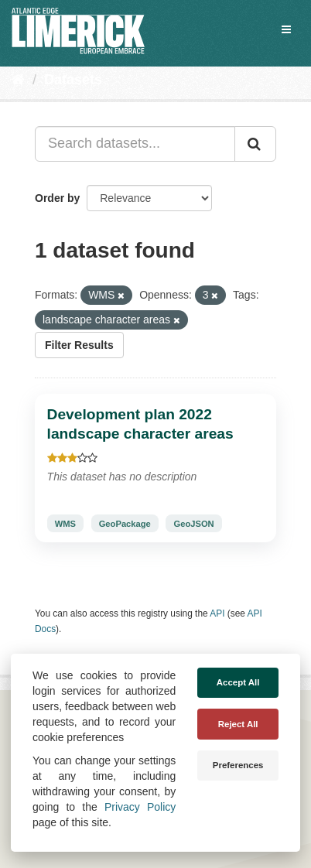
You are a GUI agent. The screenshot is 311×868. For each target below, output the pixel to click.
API (217, 613)
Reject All (238, 724)
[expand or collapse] (286, 29)
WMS (65, 523)
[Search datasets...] (135, 144)
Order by (57, 198)
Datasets (73, 80)
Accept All (238, 682)
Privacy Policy (140, 807)
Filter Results (79, 345)
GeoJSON (193, 523)
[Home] (18, 80)
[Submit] (255, 144)
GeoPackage (125, 523)
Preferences (238, 765)
